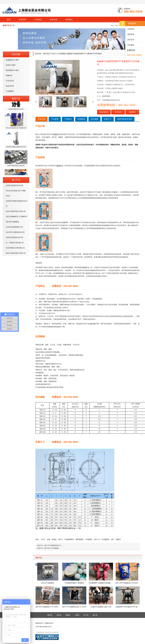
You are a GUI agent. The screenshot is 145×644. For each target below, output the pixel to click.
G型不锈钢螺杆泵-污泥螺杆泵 (16, 217)
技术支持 (54, 20)
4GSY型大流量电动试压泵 (15, 232)
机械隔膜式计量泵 (12, 60)
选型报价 (132, 112)
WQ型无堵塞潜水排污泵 (15, 237)
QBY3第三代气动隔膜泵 (52, 548)
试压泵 (59, 615)
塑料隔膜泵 (80, 539)
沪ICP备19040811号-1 (44, 627)
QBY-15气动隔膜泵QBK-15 (53, 545)
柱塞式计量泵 (11, 65)
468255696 (106, 96)
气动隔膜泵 (10, 91)
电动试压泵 (10, 86)
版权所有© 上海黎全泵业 (44, 623)
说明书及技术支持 (125, 119)
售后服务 (131, 45)
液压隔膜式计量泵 (12, 70)
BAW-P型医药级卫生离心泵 (16, 211)
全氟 (48, 539)
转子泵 (86, 615)
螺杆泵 (50, 615)
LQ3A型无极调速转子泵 (14, 227)
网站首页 (46, 54)
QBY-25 (97, 539)
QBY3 (60, 539)
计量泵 (77, 615)
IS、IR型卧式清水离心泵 (15, 243)
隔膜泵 (118, 539)
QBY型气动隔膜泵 (12, 222)
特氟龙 (54, 539)
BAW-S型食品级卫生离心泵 (16, 253)
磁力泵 (95, 615)
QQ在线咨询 (104, 112)
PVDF (43, 539)
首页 (9, 20)
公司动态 (38, 20)
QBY (113, 539)
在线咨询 (131, 29)
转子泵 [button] (12, 25)
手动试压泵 (10, 81)
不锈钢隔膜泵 (69, 539)
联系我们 (69, 20)
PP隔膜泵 (89, 539)
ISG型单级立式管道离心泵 (15, 248)
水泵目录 (22, 20)
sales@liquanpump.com (111, 100)
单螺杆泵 (9, 75)
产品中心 (54, 54)
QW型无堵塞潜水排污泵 (15, 185)
